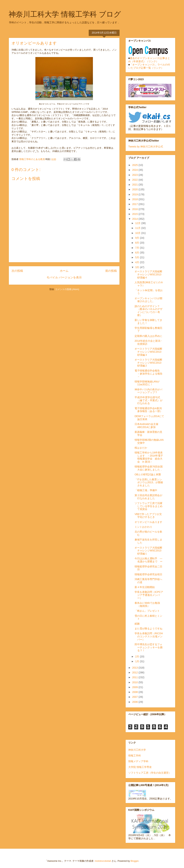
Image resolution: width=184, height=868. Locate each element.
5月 (137, 257)
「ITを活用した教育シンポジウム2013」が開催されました (149, 483)
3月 (137, 267)
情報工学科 (135, 756)
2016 (135, 209)
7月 (137, 248)
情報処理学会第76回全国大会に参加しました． (149, 468)
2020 (135, 189)
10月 (138, 233)
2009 (135, 687)
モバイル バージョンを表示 (64, 277)
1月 (137, 661)
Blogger (134, 861)
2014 (135, 219)
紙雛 (137, 624)
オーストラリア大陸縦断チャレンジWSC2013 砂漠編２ (149, 363)
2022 (135, 180)
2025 (135, 165)
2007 (135, 697)
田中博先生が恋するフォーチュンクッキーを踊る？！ (149, 647)
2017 (135, 204)
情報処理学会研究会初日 (148, 574)
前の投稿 (111, 271)
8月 (137, 243)
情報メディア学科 (138, 761)
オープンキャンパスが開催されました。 (148, 300)
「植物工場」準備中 (146, 490)
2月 (137, 657)
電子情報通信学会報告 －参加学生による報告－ (149, 374)
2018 (135, 199)
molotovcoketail (103, 861)
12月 (138, 223)
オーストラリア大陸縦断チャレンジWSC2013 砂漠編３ (149, 352)
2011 (135, 677)
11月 (138, 228)
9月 (137, 238)
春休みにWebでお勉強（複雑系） (147, 604)
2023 (135, 175)
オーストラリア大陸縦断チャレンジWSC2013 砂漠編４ (149, 274)
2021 (135, 185)
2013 (135, 668)
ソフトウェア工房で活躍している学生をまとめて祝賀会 (149, 506)
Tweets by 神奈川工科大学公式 (146, 147)
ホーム (64, 271)
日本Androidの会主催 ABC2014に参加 (146, 426)
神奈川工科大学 (137, 750)
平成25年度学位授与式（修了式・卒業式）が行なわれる (149, 400)
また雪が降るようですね (148, 629)
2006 (135, 702)
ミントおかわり (143, 527)
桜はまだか (141, 448)
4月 (137, 262)
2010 (135, 682)
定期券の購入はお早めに (148, 336)
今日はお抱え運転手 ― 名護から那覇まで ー (150, 560)
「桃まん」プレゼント (147, 611)
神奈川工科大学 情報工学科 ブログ (65, 14)
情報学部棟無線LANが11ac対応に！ (147, 383)
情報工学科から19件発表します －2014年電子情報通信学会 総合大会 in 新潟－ (149, 457)
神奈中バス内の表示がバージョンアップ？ (148, 391)
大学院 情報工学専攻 (140, 767)
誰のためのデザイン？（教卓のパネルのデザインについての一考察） (149, 311)
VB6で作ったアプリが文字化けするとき (148, 516)
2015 (135, 214)
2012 (135, 672)
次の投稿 (17, 271)
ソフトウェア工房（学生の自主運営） (150, 773)
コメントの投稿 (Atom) (67, 289)
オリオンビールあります (148, 522)
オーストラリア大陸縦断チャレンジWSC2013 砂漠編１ (149, 551)
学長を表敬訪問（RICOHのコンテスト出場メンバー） (149, 636)
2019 (135, 194)
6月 (137, 253)
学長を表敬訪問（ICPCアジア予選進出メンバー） (149, 595)
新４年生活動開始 (145, 587)
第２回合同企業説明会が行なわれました (148, 497)
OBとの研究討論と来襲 (148, 474)
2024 (135, 170)
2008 (135, 692)
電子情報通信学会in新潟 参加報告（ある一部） (149, 410)
